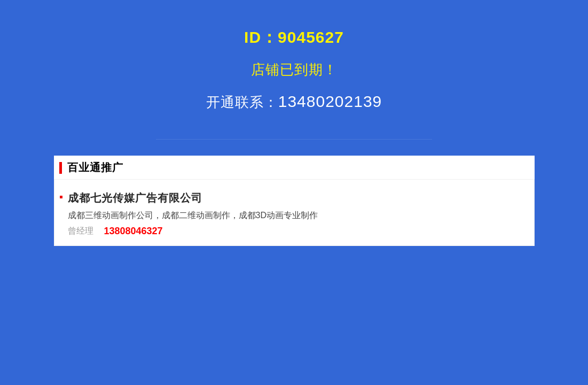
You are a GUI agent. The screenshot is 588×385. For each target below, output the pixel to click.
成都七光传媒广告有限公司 (135, 198)
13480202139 (294, 101)
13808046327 (134, 231)
